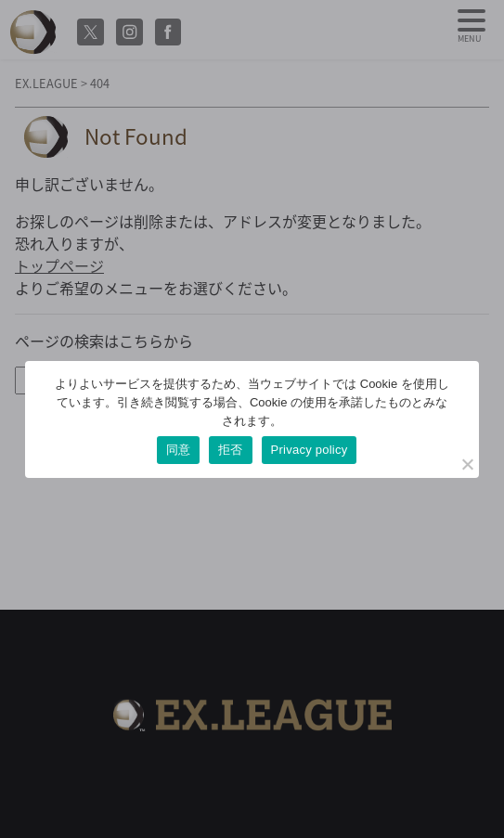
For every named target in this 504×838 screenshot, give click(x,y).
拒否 (231, 450)
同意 (179, 450)
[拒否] (467, 464)
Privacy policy (310, 450)
